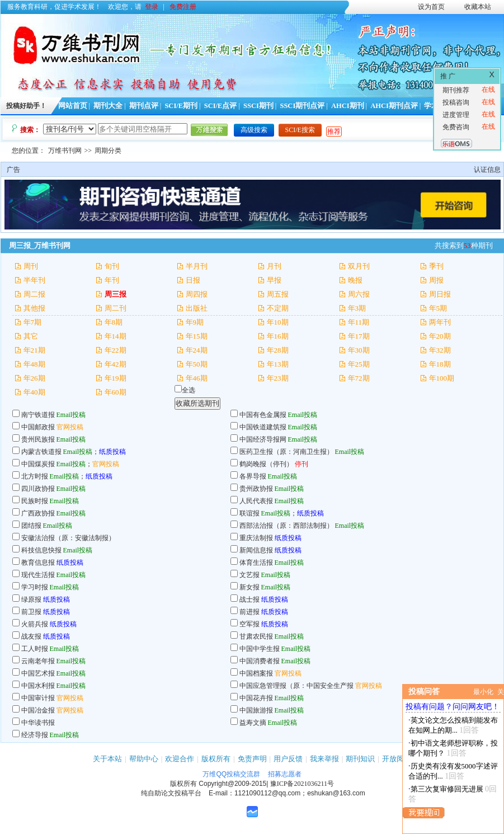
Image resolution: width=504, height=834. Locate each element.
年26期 (34, 378)
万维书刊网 (65, 151)
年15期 (197, 336)
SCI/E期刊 (181, 106)
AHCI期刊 (348, 106)
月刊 (274, 266)
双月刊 (359, 266)
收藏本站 (478, 7)
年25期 (359, 364)
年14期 (116, 336)
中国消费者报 (260, 661)
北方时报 (35, 476)
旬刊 (112, 266)
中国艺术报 (38, 673)
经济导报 (35, 735)
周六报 (359, 294)
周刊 (31, 266)
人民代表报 (257, 501)
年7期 (33, 322)
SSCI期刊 (258, 106)
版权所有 (216, 759)
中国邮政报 (38, 427)
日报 (193, 280)
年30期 (359, 350)
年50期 (197, 364)
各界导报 (253, 476)
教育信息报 (38, 563)
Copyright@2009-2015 (232, 784)
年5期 (438, 308)
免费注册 (183, 7)
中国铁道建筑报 (263, 427)
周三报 (116, 294)
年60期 (116, 392)
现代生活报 (38, 575)
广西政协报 (38, 513)
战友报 (31, 636)
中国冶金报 (38, 710)
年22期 (116, 350)
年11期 (359, 322)
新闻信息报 (256, 550)
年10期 (278, 322)
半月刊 (197, 266)
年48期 (34, 364)
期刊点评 (144, 106)
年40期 (34, 392)
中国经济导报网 (263, 439)
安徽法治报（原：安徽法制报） (68, 538)
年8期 (114, 322)
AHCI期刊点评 (394, 106)
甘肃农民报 (256, 636)
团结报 (31, 526)
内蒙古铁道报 (41, 452)
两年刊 (440, 322)
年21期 (34, 350)
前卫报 (31, 612)
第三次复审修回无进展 (447, 789)
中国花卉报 (256, 698)
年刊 (112, 280)
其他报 (34, 308)
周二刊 (116, 308)
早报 (274, 280)
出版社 (197, 308)
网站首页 (73, 106)
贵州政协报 (256, 489)
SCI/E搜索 (300, 130)
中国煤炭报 (38, 464)
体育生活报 (256, 563)
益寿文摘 (253, 723)
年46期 (197, 378)
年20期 (440, 336)
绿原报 (31, 599)
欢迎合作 (180, 759)
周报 (436, 280)
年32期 (440, 350)
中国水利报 (38, 686)
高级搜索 (254, 130)
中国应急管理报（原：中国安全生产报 (296, 686)
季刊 (436, 266)
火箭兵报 (35, 624)
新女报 (249, 587)
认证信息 (487, 170)
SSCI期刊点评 (302, 106)
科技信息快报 (41, 550)
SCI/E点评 (221, 106)
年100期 (442, 378)
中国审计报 (38, 698)
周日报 (440, 294)
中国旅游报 (256, 710)
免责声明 (252, 759)
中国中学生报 (260, 649)
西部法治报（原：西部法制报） (286, 526)
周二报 (34, 294)
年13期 (278, 364)
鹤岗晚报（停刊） (266, 464)
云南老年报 (38, 661)
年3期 (357, 308)
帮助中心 (144, 759)
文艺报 (249, 575)
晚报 (355, 280)
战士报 (249, 599)
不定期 (278, 308)
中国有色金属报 (263, 415)
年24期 (197, 350)
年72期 (359, 378)
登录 (152, 7)
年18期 (440, 364)
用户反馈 (288, 759)
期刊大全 (108, 106)
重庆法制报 (256, 538)
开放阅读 (397, 759)
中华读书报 (38, 723)
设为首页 (431, 7)
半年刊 (34, 280)
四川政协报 (38, 489)
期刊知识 (360, 759)
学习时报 (35, 587)
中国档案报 (256, 673)
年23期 (278, 378)
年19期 (116, 378)
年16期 (278, 336)
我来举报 (324, 759)
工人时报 (35, 649)
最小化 (483, 692)
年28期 (278, 350)
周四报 (197, 294)
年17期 (359, 336)
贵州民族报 (38, 439)
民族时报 (35, 501)
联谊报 (249, 513)
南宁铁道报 (38, 415)
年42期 (116, 364)
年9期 (195, 322)
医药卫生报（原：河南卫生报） (286, 452)
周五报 (278, 294)
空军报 (249, 624)
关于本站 (107, 759)
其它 (31, 336)
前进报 (249, 612)
